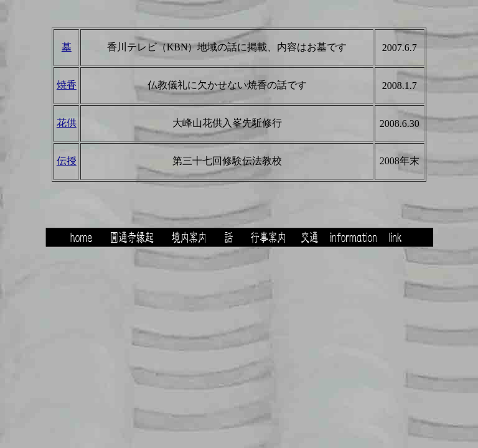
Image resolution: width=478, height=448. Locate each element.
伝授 (67, 161)
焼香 (67, 85)
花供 (67, 123)
